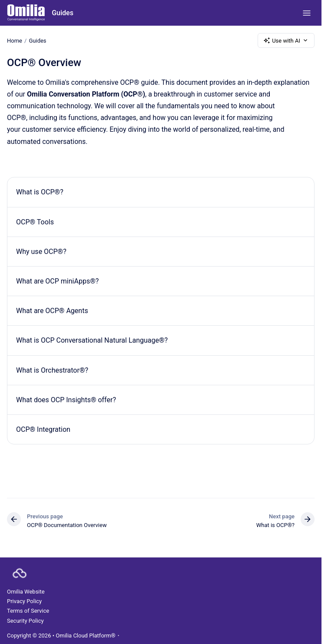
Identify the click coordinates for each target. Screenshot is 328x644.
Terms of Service (28, 611)
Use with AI (286, 40)
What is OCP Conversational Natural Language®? (92, 340)
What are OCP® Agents (52, 311)
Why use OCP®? (41, 252)
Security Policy (25, 621)
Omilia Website (26, 592)
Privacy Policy (24, 601)
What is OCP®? (40, 192)
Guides (63, 13)
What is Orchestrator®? (52, 370)
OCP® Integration (43, 429)
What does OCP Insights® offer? (66, 400)
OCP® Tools (35, 222)
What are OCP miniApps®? (57, 281)
